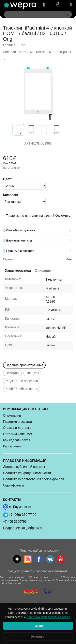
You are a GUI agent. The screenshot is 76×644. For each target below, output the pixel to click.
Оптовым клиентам (18, 434)
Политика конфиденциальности (27, 473)
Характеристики (18, 271)
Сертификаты (13, 485)
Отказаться (38, 637)
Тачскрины (54, 279)
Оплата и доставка (17, 428)
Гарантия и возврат (18, 422)
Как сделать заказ (17, 440)
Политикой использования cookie (48, 617)
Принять (38, 626)
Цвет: (7, 179)
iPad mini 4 (54, 288)
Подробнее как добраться (22, 528)
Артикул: (32, 143)
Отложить (62, 216)
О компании (12, 416)
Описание (43, 271)
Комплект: (11, 195)
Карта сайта (12, 446)
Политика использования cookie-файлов (34, 479)
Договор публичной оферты (24, 467)
